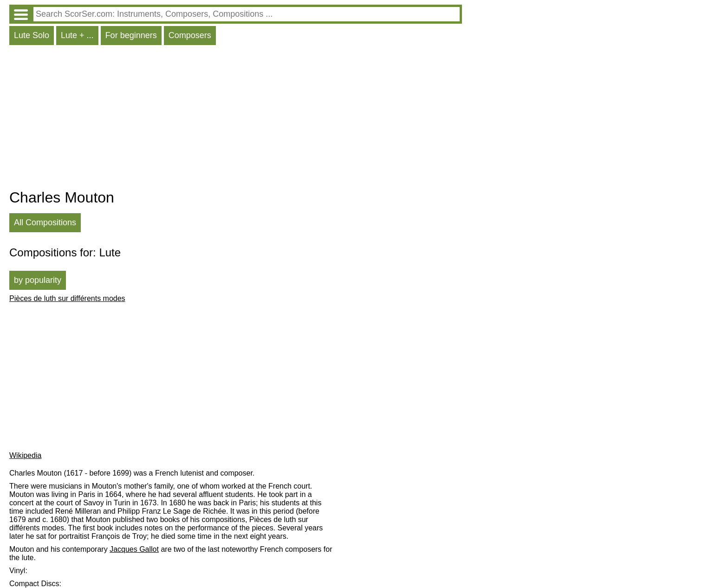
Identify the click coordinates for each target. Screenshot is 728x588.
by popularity (38, 280)
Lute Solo (32, 35)
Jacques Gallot (134, 549)
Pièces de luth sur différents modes (67, 298)
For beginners (131, 35)
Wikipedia (25, 455)
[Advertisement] (236, 119)
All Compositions (45, 222)
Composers (190, 35)
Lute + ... (77, 35)
